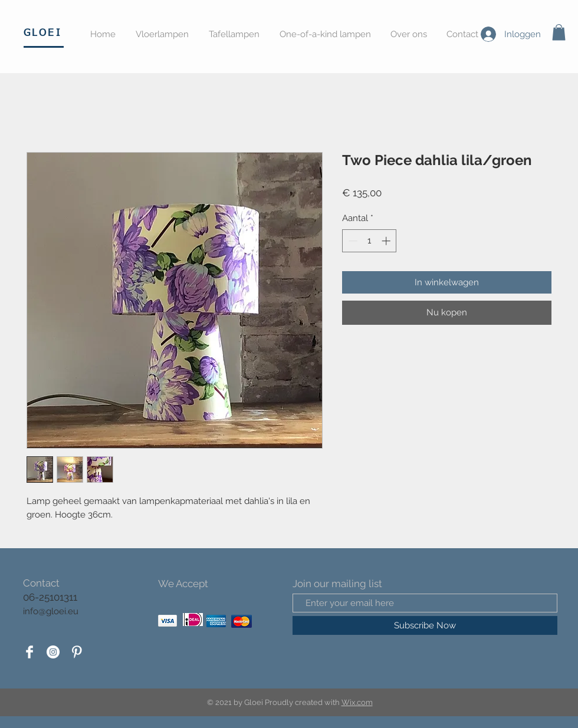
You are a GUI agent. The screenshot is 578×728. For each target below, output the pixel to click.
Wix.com (357, 702)
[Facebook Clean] (29, 652)
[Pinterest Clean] (77, 652)
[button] (559, 32)
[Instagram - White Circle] (53, 652)
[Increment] (387, 241)
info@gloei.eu (51, 611)
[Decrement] (352, 241)
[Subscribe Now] (425, 625)
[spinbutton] (370, 241)
